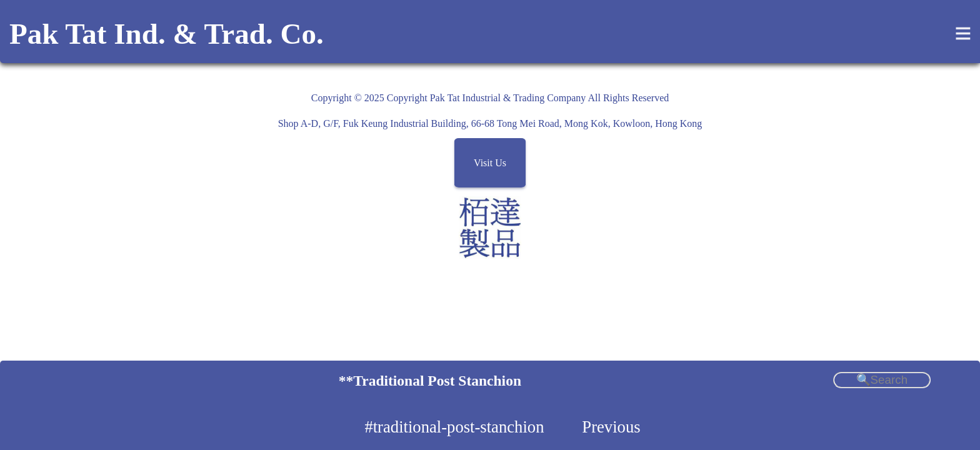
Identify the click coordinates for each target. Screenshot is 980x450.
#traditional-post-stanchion (454, 427)
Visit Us (490, 163)
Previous (611, 427)
